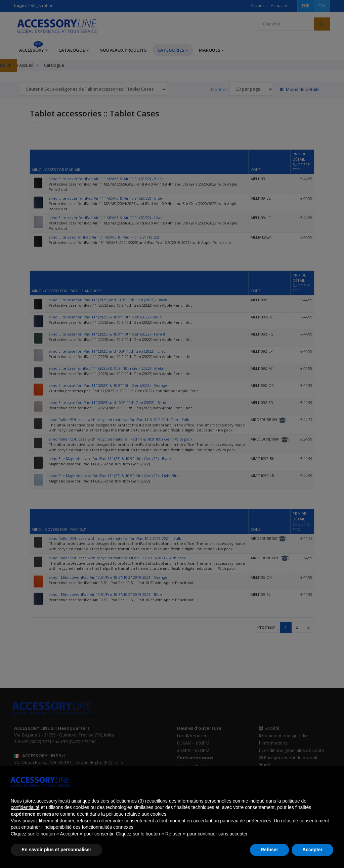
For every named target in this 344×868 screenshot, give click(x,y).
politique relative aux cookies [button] (136, 814)
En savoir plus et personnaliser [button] (56, 850)
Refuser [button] (269, 850)
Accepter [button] (312, 850)
